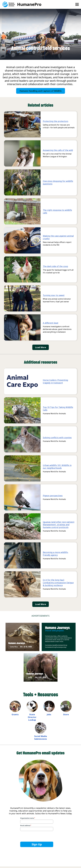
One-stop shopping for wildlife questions (58, 182)
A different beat (51, 323)
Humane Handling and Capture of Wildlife (41, 91)
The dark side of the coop (55, 266)
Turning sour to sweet (54, 295)
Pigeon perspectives (53, 496)
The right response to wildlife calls (57, 211)
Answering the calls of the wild (58, 150)
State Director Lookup (32, 717)
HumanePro (29, 4)
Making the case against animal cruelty (58, 237)
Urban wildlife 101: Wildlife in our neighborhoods (57, 467)
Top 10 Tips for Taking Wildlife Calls (58, 409)
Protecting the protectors (56, 121)
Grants (15, 714)
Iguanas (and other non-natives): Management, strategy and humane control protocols (59, 525)
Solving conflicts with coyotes (57, 438)
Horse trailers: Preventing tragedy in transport (55, 381)
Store (66, 714)
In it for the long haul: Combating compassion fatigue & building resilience (58, 583)
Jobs (49, 714)
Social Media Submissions (41, 738)
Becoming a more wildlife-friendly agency (56, 554)
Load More (41, 347)
